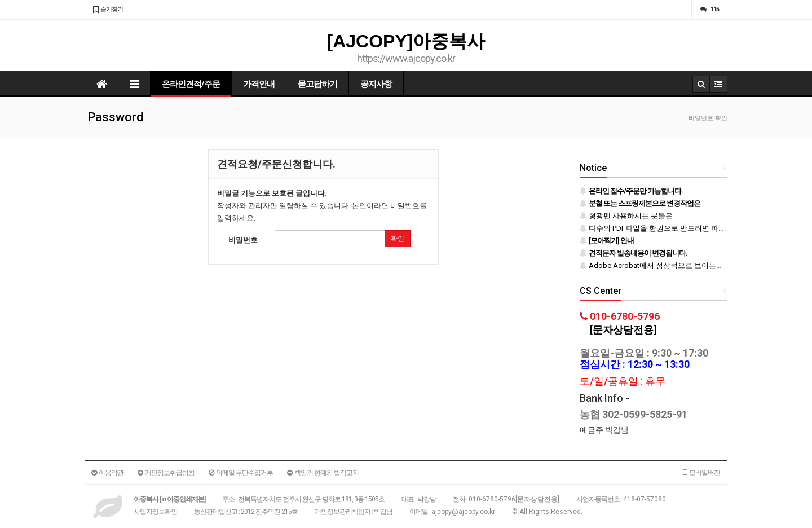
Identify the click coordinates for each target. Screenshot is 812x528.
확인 (398, 239)
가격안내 (259, 84)
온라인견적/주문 (191, 84)
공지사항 (376, 84)
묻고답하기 (317, 84)
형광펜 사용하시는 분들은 (626, 216)
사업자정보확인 (155, 512)
